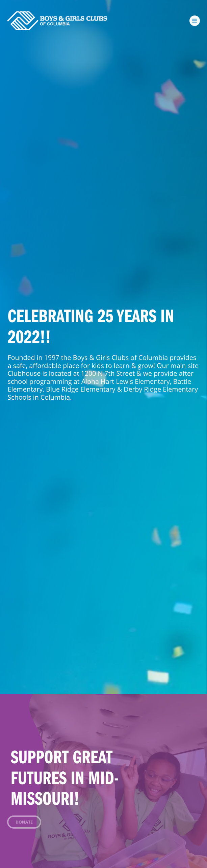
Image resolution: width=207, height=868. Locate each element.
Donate (24, 822)
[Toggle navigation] (195, 21)
